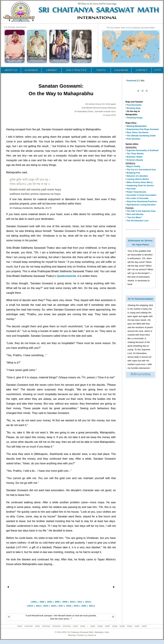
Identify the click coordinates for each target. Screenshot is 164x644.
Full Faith (131, 189)
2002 (42, 602)
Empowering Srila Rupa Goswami (143, 129)
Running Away (134, 108)
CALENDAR (121, 70)
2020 (84, 606)
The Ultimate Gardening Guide (141, 136)
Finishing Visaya (135, 118)
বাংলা (158, 70)
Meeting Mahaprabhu (137, 126)
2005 (57, 602)
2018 (69, 606)
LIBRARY (52, 70)
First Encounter (134, 105)
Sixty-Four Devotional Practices (142, 202)
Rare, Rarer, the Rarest (137, 132)
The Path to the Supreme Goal (141, 211)
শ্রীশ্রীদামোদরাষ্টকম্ (140, 374)
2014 (38, 606)
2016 (53, 606)
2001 (34, 602)
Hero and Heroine (135, 214)
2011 (80, 602)
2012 (88, 602)
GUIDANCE (31, 70)
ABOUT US (11, 70)
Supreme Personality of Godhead (142, 150)
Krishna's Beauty (135, 160)
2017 (61, 606)
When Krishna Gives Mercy (140, 182)
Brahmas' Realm (135, 157)
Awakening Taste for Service (140, 186)
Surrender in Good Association (141, 195)
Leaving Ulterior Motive (138, 179)
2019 (76, 606)
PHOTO (101, 70)
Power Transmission (136, 192)
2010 (72, 602)
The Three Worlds (135, 154)
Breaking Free (133, 173)
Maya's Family (133, 166)
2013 (31, 606)
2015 (46, 606)
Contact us (82, 635)
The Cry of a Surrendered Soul (141, 170)
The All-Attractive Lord (137, 221)
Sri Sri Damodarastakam (140, 299)
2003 (50, 602)
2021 (91, 606)
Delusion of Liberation (137, 176)
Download (131, 81)
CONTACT (142, 70)
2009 (65, 602)
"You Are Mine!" (134, 217)
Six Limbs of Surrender (138, 198)
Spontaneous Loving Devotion (141, 205)
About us (92, 635)
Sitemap (72, 635)
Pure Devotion (133, 139)
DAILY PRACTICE (76, 70)
